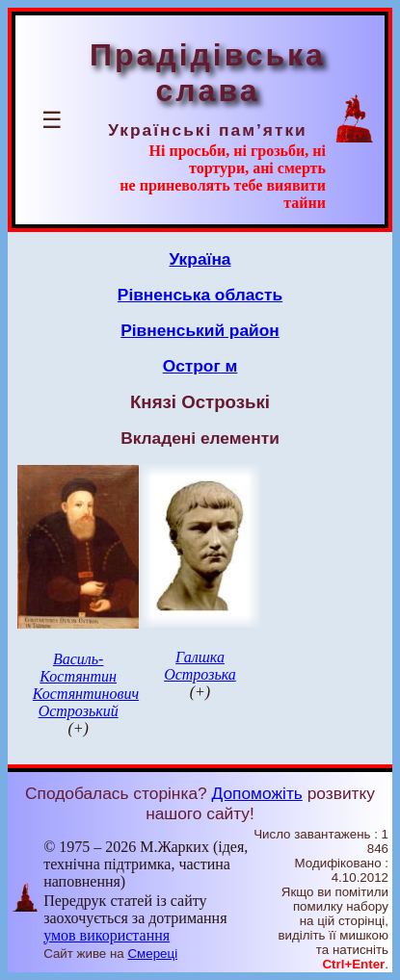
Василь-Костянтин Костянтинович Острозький (86, 685)
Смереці (152, 954)
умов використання (107, 935)
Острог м (200, 366)
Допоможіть (257, 793)
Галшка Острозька (200, 666)
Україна (200, 259)
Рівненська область (200, 295)
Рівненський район (200, 330)
